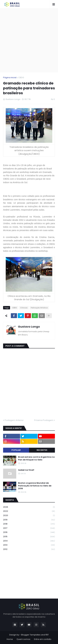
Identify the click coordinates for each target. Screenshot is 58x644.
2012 (29, 549)
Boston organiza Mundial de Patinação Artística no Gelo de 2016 (35, 486)
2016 (29, 532)
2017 (29, 528)
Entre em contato (43, 639)
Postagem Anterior (14, 420)
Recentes (42, 450)
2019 (29, 520)
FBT (47, 635)
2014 (29, 541)
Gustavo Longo (29, 327)
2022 (29, 511)
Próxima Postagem (44, 420)
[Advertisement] (29, 40)
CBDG (21, 77)
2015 (29, 537)
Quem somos (23, 639)
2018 (29, 524)
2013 (29, 545)
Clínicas (24, 308)
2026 (29, 507)
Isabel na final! (26, 470)
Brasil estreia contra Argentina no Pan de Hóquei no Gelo (36, 458)
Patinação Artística (39, 308)
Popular (16, 450)
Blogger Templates (31, 635)
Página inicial (10, 77)
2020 (29, 516)
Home (10, 639)
